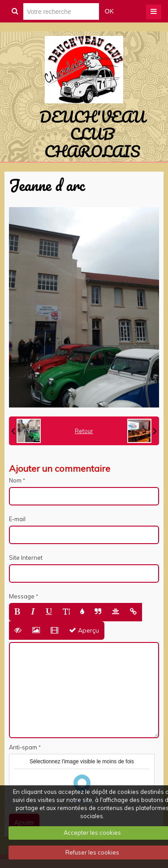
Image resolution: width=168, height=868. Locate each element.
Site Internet (26, 558)
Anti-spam (23, 747)
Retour (84, 431)
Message (22, 596)
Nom (15, 480)
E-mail (17, 519)
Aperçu (84, 630)
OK (109, 11)
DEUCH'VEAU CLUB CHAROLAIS (92, 134)
